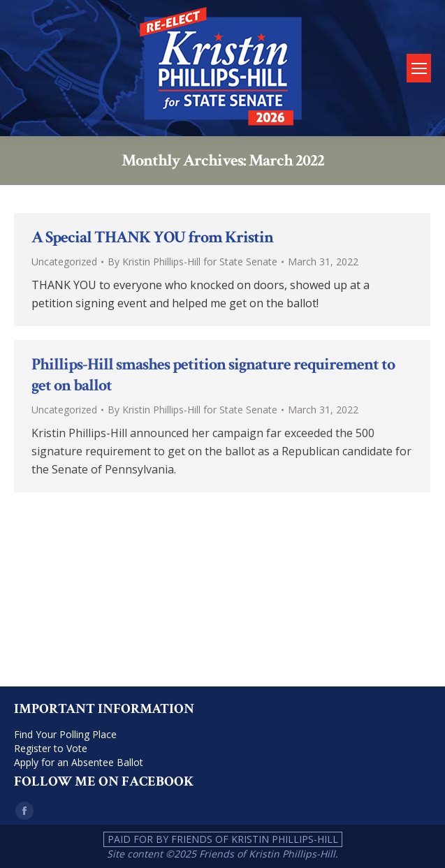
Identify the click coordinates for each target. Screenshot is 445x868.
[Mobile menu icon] (419, 68)
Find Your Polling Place (65, 734)
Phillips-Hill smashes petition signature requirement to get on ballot (213, 375)
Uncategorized (64, 262)
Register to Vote (51, 748)
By (192, 262)
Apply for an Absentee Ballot (79, 762)
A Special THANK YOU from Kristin (152, 237)
